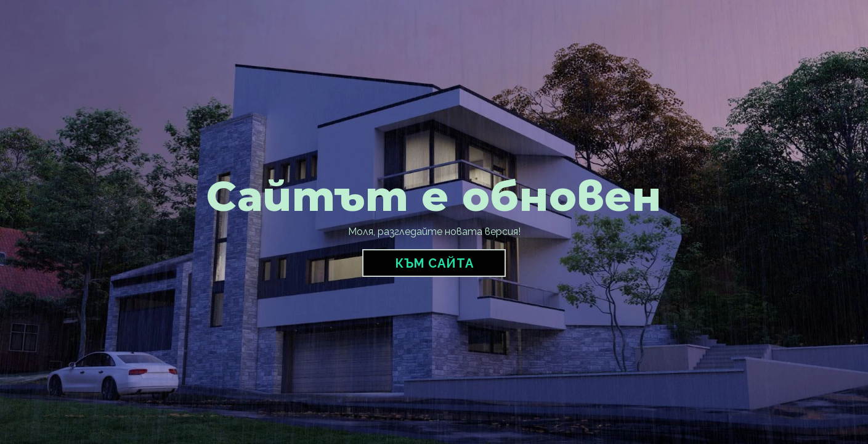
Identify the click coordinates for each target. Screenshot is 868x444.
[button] (434, 263)
